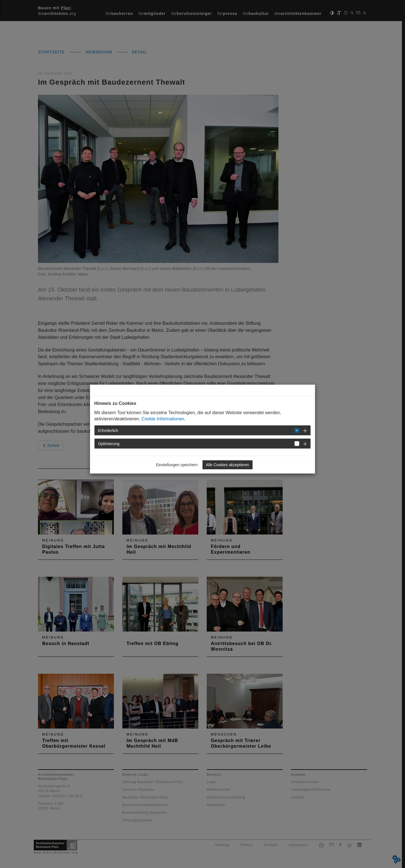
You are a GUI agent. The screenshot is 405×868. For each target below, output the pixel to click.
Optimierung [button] (109, 444)
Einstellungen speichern (177, 465)
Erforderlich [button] (108, 430)
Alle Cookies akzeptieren (228, 465)
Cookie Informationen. (164, 419)
